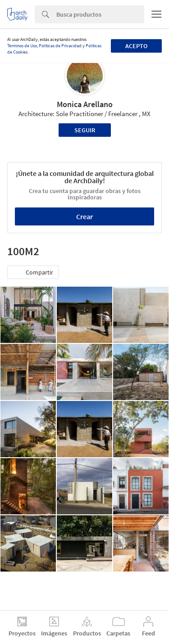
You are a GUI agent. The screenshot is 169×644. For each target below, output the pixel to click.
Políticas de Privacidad (60, 46)
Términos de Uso (22, 46)
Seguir (85, 130)
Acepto (136, 46)
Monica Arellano (85, 104)
